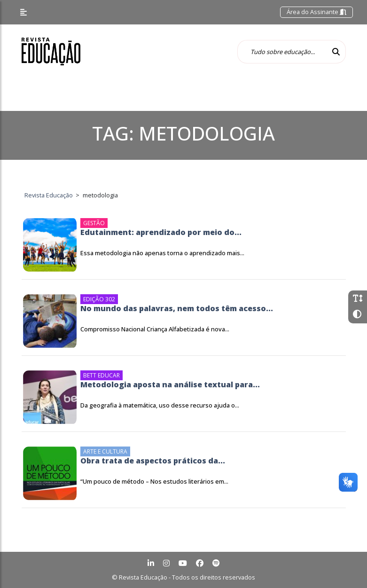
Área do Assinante (316, 12)
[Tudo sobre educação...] (282, 52)
